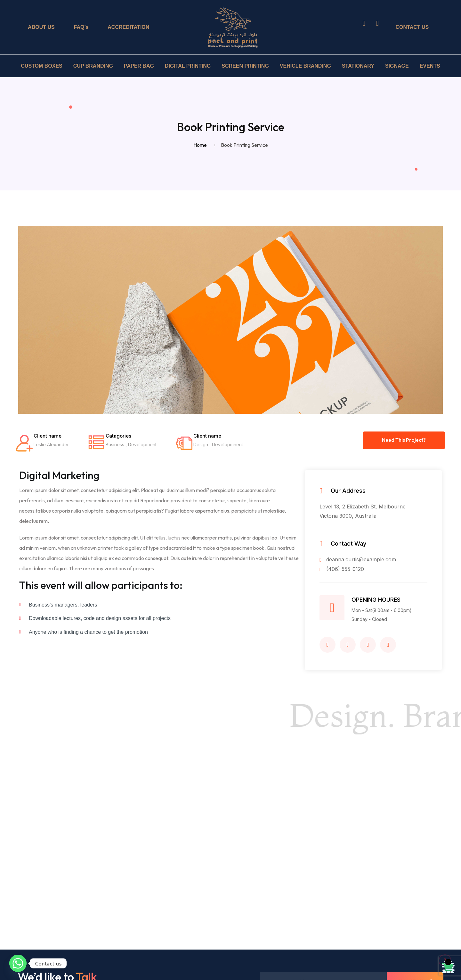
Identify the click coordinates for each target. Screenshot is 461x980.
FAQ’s (81, 27)
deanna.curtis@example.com (358, 559)
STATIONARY (358, 66)
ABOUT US (41, 27)
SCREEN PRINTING (245, 66)
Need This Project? (404, 440)
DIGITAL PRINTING (188, 66)
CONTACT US (412, 27)
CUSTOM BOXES (42, 66)
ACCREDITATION (128, 27)
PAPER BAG (139, 66)
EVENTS (430, 66)
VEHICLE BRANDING (305, 66)
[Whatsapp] (18, 963)
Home (201, 145)
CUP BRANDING (93, 66)
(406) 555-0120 (342, 569)
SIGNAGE (397, 66)
